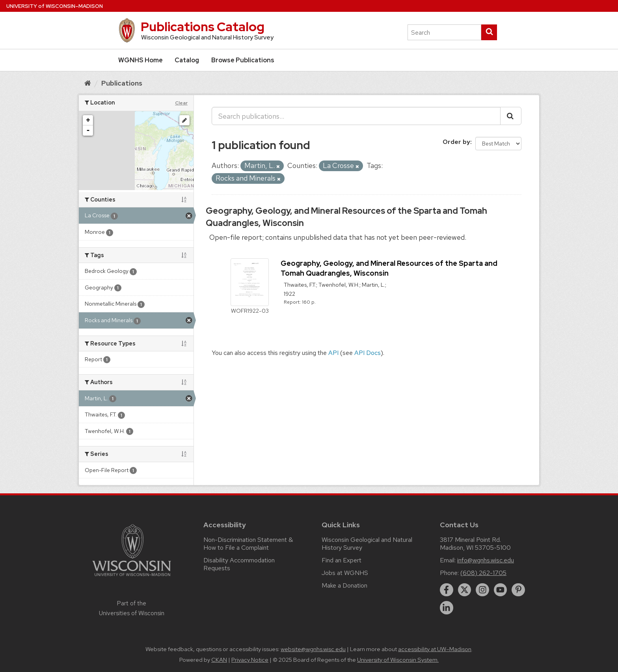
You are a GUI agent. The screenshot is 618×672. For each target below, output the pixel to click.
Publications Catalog (203, 27)
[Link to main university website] (132, 578)
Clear (181, 103)
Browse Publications (243, 60)
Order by (456, 142)
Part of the (132, 608)
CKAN (219, 660)
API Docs (368, 353)
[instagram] (482, 590)
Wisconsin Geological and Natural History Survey (367, 544)
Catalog (187, 60)
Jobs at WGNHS (345, 573)
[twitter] (465, 590)
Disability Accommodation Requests (239, 564)
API (333, 353)
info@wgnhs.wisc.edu (486, 560)
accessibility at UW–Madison (435, 649)
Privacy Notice (250, 660)
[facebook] (447, 590)
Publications (122, 83)
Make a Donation (344, 585)
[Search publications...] (356, 116)
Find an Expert (342, 560)
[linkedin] (447, 608)
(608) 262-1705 (483, 573)
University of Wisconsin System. (398, 660)
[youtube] (501, 590)
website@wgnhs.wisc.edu (313, 649)
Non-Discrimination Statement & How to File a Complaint (248, 544)
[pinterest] (518, 590)
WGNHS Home (141, 60)
